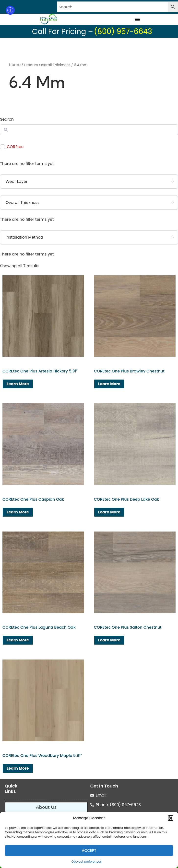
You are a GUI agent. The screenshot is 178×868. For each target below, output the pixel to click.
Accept (89, 851)
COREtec (15, 147)
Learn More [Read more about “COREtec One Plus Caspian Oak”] (18, 512)
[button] (171, 818)
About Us (46, 807)
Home (15, 65)
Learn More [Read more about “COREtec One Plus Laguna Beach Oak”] (18, 640)
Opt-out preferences (87, 862)
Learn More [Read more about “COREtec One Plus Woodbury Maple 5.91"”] (18, 768)
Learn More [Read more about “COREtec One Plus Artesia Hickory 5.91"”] (18, 384)
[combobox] (89, 182)
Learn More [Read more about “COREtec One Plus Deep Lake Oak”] (109, 512)
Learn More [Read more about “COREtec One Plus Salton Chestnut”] (109, 640)
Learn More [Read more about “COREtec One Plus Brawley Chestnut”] (109, 384)
